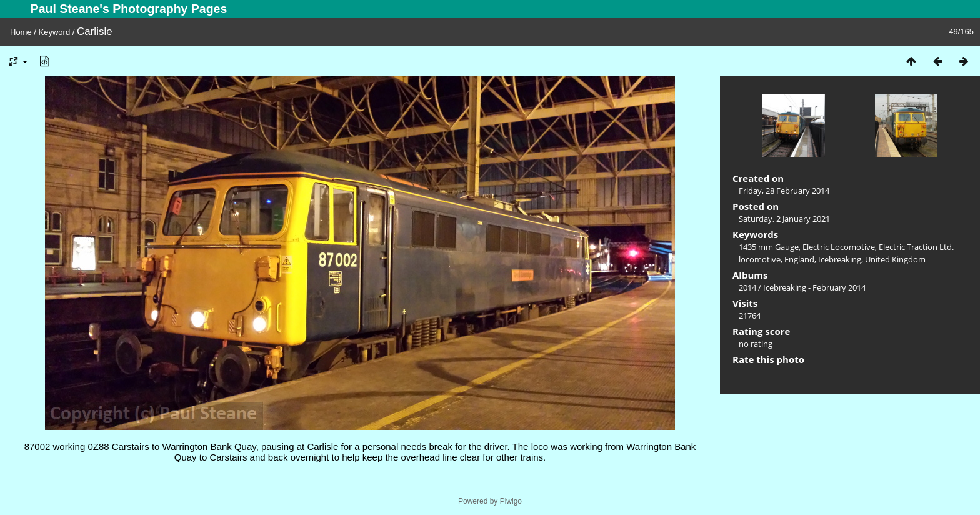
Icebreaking (840, 259)
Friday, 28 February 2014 (784, 191)
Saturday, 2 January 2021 (784, 219)
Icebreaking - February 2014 (814, 287)
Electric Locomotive (839, 247)
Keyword (55, 32)
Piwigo (511, 501)
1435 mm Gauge (769, 247)
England (799, 259)
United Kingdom (895, 259)
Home (21, 32)
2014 (747, 287)
